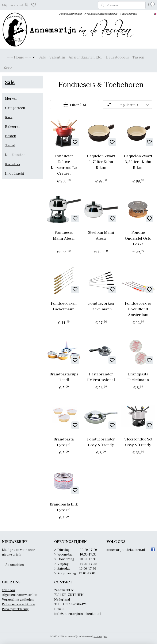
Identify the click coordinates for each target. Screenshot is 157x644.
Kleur (9, 117)
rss (106, 636)
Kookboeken (15, 154)
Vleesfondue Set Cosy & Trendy (138, 442)
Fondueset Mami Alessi (64, 235)
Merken (11, 98)
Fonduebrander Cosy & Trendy (101, 442)
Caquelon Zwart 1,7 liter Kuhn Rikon (101, 161)
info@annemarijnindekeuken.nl (78, 614)
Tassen (138, 57)
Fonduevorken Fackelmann (64, 306)
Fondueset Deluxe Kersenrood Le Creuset (64, 164)
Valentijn (57, 57)
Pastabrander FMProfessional (101, 377)
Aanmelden (15, 565)
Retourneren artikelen (18, 604)
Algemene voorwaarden (20, 595)
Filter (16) (75, 105)
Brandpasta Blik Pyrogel (64, 507)
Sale (42, 57)
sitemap (98, 636)
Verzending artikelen (18, 599)
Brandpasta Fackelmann (138, 377)
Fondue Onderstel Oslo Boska (138, 238)
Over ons (9, 590)
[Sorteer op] (127, 105)
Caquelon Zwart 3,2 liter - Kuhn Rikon (138, 161)
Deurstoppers (117, 57)
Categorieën (15, 108)
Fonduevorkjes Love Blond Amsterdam (138, 309)
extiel (11, 145)
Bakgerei (12, 126)
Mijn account (15, 5)
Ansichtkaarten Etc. (85, 57)
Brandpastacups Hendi (64, 377)
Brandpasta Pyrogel (64, 442)
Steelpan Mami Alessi (101, 235)
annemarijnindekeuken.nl (126, 550)
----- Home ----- (21, 57)
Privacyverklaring (15, 609)
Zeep (8, 67)
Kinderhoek (13, 164)
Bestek (10, 136)
